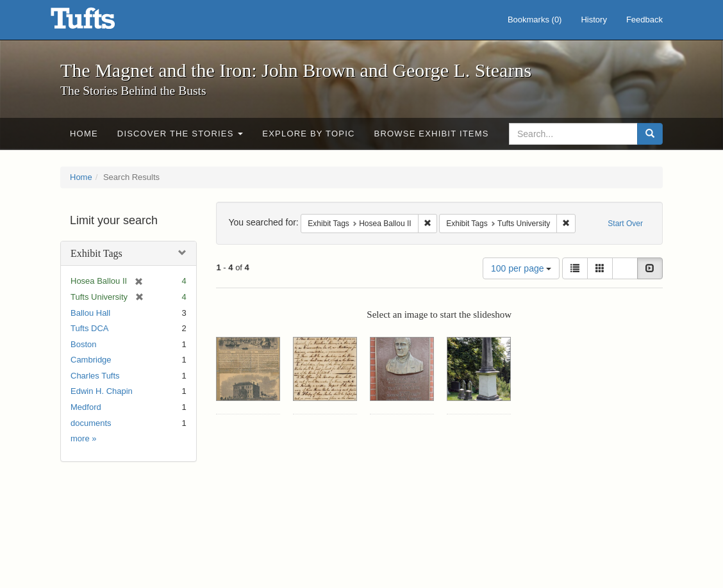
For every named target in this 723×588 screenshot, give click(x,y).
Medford (86, 407)
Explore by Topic (308, 134)
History (594, 20)
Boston (83, 344)
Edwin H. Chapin (102, 391)
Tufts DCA (89, 328)
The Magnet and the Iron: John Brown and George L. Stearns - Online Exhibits (99, 22)
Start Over (625, 224)
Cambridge (91, 360)
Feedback (644, 20)
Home (84, 134)
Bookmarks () (535, 20)
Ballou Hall (90, 313)
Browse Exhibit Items (432, 134)
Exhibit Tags (96, 253)
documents (91, 423)
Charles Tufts (95, 376)
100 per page (521, 268)
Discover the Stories (180, 134)
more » (83, 438)
